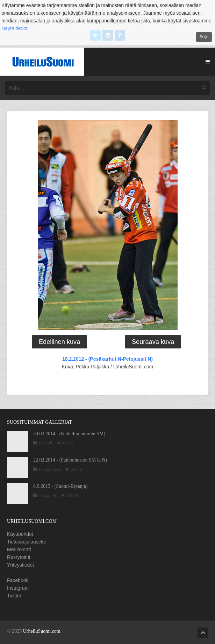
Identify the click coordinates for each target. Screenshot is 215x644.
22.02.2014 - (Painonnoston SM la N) (70, 460)
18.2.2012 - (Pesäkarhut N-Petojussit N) (107, 359)
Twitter (14, 596)
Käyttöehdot (20, 534)
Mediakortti (19, 549)
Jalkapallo (48, 495)
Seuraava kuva (153, 342)
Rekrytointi (19, 557)
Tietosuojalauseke (27, 542)
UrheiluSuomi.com (42, 631)
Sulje (204, 37)
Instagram (18, 588)
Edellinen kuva (59, 342)
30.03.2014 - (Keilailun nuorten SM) (69, 434)
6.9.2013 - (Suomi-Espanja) (60, 486)
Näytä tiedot (15, 28)
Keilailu (46, 443)
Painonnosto (50, 469)
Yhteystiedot (20, 565)
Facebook (18, 580)
